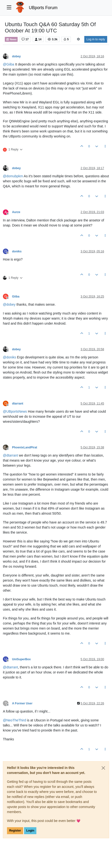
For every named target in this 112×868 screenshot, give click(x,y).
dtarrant (18, 404)
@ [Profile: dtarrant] (10, 455)
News (11, 39)
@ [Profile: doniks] (10, 357)
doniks (17, 251)
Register (15, 831)
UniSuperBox (21, 659)
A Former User (22, 703)
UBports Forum (43, 8)
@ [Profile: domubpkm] (13, 176)
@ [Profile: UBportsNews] (15, 411)
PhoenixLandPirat (25, 447)
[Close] (103, 768)
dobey (16, 56)
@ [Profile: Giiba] (9, 64)
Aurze (16, 212)
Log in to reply (96, 39)
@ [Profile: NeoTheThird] (14, 720)
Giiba (16, 297)
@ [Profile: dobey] (9, 304)
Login (30, 831)
